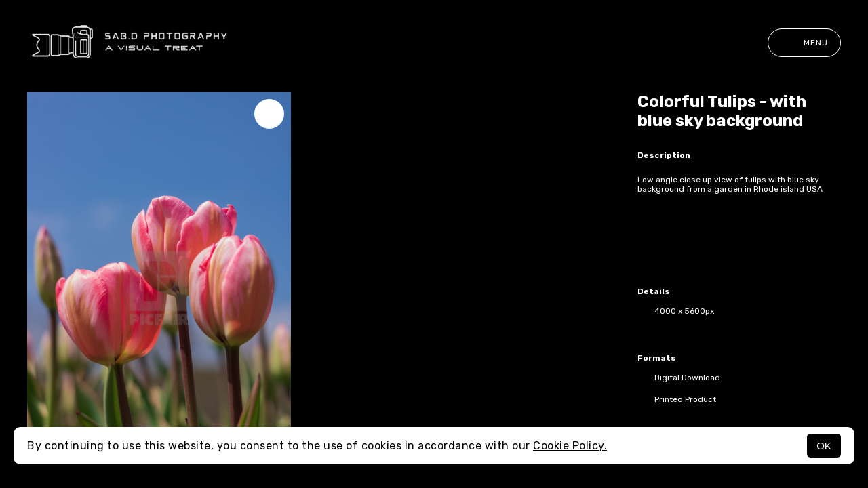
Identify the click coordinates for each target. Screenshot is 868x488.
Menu (804, 43)
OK (824, 446)
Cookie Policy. (570, 446)
